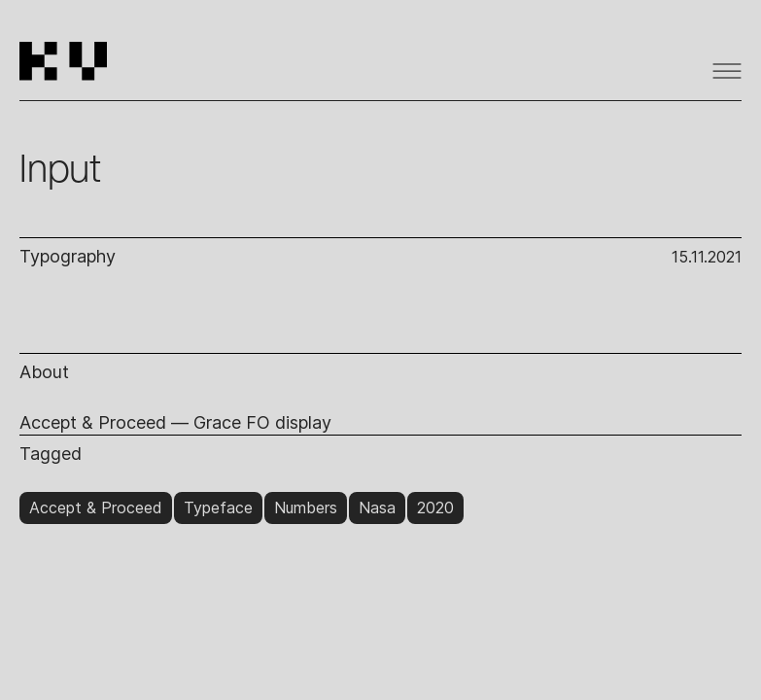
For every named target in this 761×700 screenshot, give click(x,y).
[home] (71, 70)
